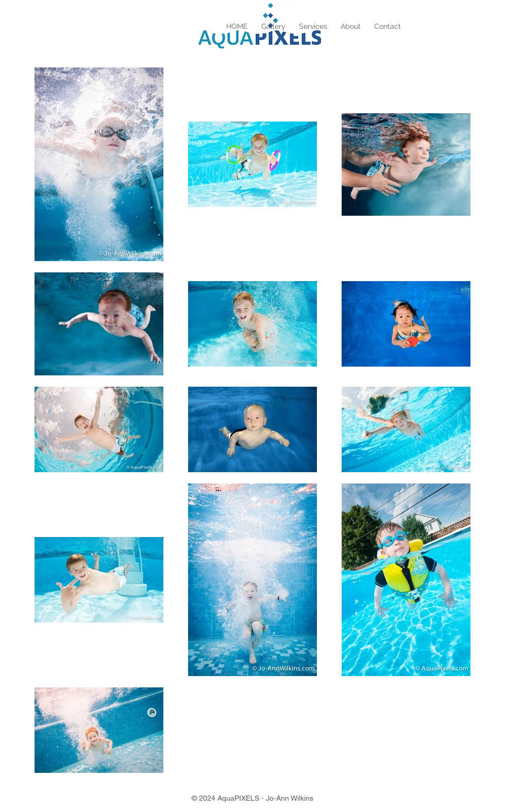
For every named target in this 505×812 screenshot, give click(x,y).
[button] (273, 26)
